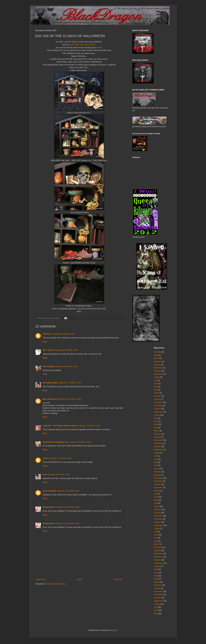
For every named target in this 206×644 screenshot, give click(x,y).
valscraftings (48, 366)
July (156, 380)
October (157, 352)
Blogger (114, 630)
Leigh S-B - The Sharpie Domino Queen (60, 426)
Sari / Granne (48, 350)
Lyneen (46, 458)
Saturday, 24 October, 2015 (63, 334)
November (158, 368)
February (158, 362)
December (158, 402)
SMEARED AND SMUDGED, (82, 45)
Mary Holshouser (50, 399)
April (156, 390)
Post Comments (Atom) (56, 584)
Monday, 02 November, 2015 (68, 507)
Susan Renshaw (50, 491)
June (156, 355)
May (156, 387)
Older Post (118, 579)
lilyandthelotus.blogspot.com (56, 442)
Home (80, 579)
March (156, 358)
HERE (99, 48)
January (157, 365)
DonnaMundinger (50, 383)
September (158, 374)
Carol (45, 475)
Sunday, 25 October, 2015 (80, 442)
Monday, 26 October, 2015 (69, 491)
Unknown (47, 334)
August (157, 377)
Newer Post (41, 579)
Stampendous (49, 507)
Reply (45, 342)
